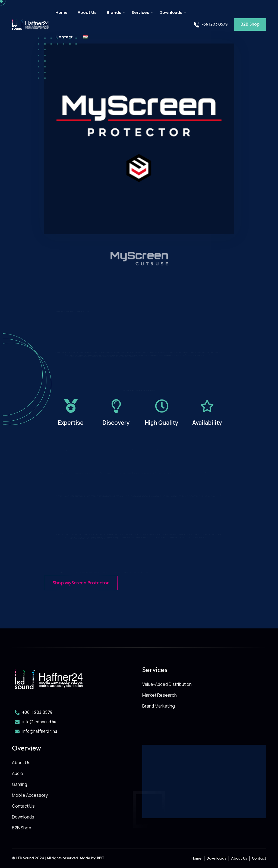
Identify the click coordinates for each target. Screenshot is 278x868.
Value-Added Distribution (167, 684)
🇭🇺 (85, 37)
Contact (64, 37)
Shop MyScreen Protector (81, 583)
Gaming (20, 784)
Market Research (159, 695)
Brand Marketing (159, 706)
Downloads (171, 13)
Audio (18, 773)
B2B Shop (22, 828)
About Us (87, 13)
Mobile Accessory (30, 795)
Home (61, 13)
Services (140, 13)
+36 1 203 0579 (210, 25)
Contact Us (23, 806)
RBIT (101, 858)
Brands (114, 13)
